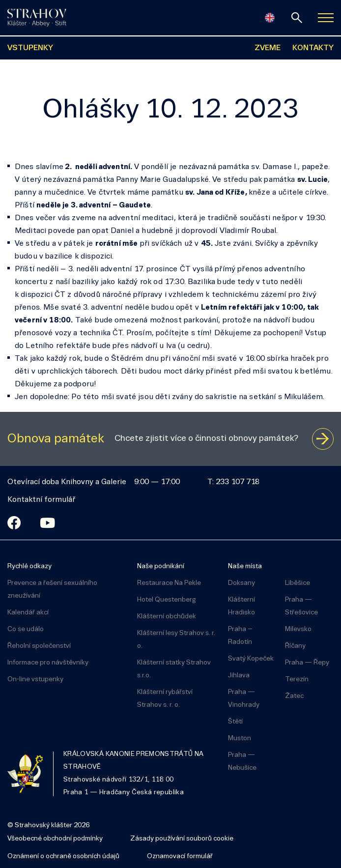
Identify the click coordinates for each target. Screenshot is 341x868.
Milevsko (298, 629)
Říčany (295, 646)
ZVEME (268, 48)
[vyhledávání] (297, 18)
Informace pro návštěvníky (48, 663)
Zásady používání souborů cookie (182, 839)
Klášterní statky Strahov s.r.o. (174, 669)
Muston (240, 738)
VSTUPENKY (30, 48)
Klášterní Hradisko (242, 606)
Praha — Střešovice (301, 606)
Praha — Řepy (307, 663)
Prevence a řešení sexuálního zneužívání (52, 590)
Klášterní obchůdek (167, 617)
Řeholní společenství (39, 646)
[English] (270, 18)
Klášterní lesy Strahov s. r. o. (176, 640)
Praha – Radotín (240, 636)
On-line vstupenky (35, 680)
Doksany (242, 583)
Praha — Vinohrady (244, 699)
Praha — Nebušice (242, 762)
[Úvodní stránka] (37, 18)
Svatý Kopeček (251, 659)
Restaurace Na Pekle (169, 583)
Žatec (294, 696)
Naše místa (245, 566)
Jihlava (239, 676)
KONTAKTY (313, 48)
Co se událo (26, 629)
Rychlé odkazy (29, 566)
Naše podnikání (161, 566)
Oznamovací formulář (180, 856)
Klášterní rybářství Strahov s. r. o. (165, 699)
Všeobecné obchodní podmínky (55, 839)
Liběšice (298, 583)
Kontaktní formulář (41, 500)
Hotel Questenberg (167, 600)
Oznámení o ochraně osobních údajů (63, 856)
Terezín (297, 680)
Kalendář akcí (28, 613)
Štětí (235, 722)
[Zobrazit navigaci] (326, 18)
